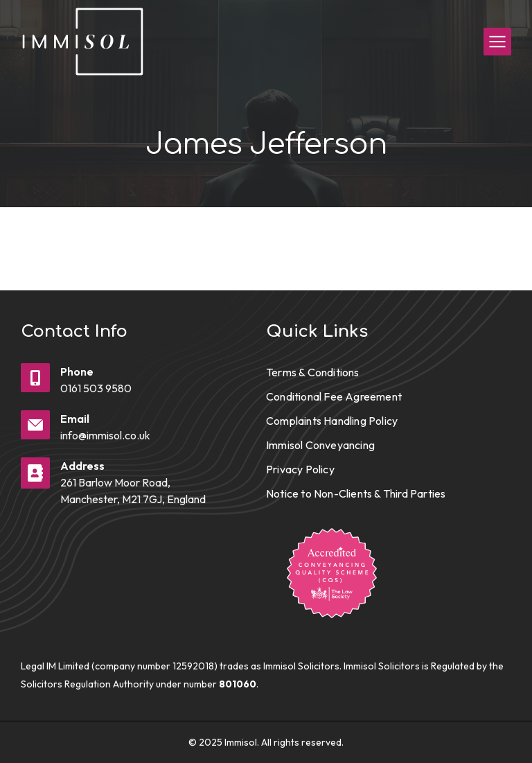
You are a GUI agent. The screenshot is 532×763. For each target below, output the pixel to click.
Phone (77, 371)
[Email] (35, 425)
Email (75, 419)
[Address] (35, 473)
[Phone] (35, 378)
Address (82, 466)
